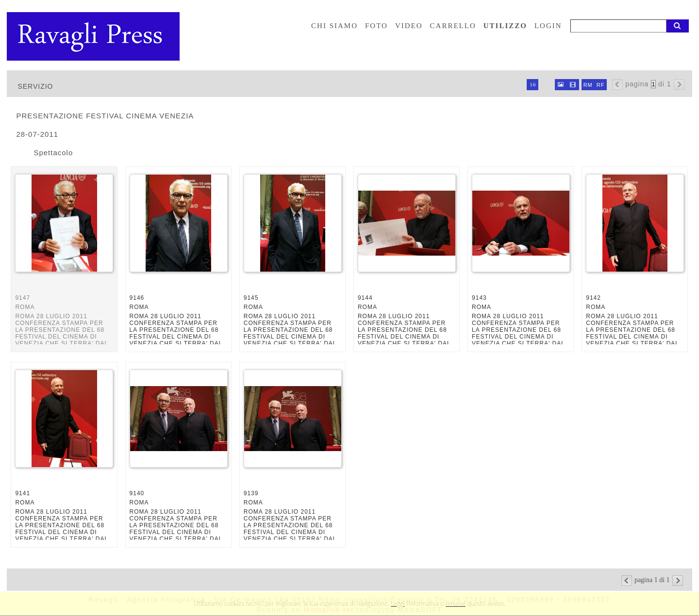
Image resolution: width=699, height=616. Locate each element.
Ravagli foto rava (94, 36)
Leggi (398, 603)
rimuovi (456, 603)
